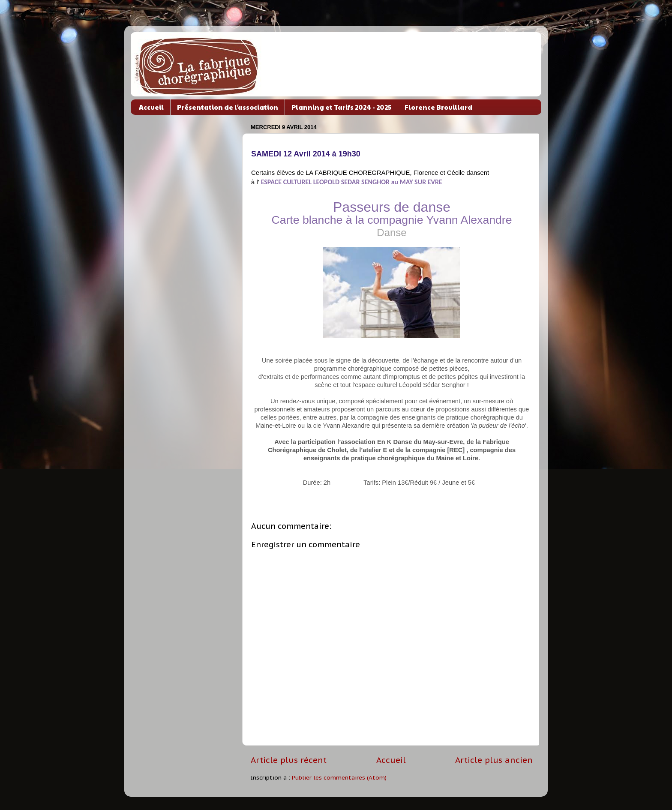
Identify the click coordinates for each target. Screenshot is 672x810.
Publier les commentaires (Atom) (339, 777)
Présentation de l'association (228, 107)
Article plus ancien (494, 760)
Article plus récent (289, 760)
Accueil (151, 107)
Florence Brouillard (438, 107)
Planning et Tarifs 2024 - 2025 (341, 107)
